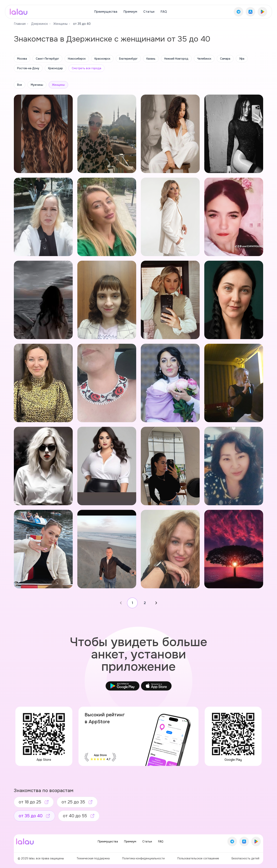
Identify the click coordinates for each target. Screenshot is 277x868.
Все (20, 85)
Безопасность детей (245, 858)
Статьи (149, 12)
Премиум (130, 12)
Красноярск (102, 59)
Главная (20, 24)
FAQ (164, 12)
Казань (151, 59)
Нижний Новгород (176, 59)
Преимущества (106, 12)
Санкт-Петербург (47, 59)
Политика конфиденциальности (143, 858)
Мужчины (37, 85)
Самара (225, 59)
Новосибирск (77, 59)
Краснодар (55, 68)
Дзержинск (40, 24)
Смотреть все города (86, 68)
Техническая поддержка (93, 858)
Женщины (60, 24)
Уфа (242, 59)
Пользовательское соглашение (198, 858)
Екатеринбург (128, 59)
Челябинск (204, 59)
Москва (22, 59)
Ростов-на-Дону (28, 68)
